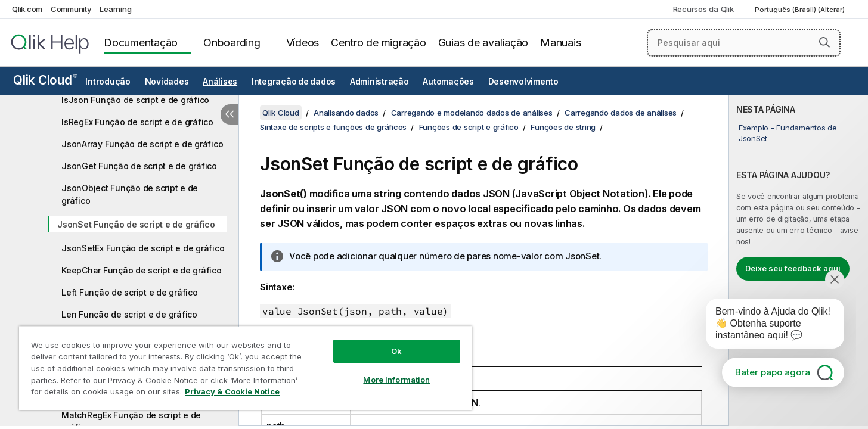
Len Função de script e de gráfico (129, 314)
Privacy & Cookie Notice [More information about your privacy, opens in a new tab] (232, 391)
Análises (220, 82)
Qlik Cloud (45, 80)
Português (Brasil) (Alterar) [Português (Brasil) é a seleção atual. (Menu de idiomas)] (801, 10)
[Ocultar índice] (230, 114)
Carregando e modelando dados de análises (472, 113)
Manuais (560, 43)
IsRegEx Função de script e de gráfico (137, 122)
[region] (246, 368)
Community (71, 9)
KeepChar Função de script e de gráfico (142, 270)
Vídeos (303, 43)
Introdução (108, 82)
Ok (396, 351)
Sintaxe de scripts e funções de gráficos (333, 127)
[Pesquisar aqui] (744, 43)
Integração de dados (294, 82)
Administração (379, 82)
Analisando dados (346, 113)
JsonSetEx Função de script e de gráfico (143, 248)
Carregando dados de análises (621, 113)
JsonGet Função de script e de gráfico (139, 166)
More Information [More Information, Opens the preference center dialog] (396, 380)
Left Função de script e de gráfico (130, 292)
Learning (115, 9)
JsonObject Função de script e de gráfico (130, 194)
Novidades (167, 82)
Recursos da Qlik (703, 9)
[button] (824, 42)
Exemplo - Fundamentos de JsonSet (788, 133)
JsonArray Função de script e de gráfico (142, 144)
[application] (767, 326)
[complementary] (799, 260)
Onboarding (232, 43)
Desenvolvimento (523, 82)
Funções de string (563, 127)
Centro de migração (379, 43)
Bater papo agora (773, 372)
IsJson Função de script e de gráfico (135, 100)
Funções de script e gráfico (469, 127)
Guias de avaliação (483, 43)
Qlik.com (27, 9)
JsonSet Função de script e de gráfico (136, 224)
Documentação (141, 43)
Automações (448, 82)
